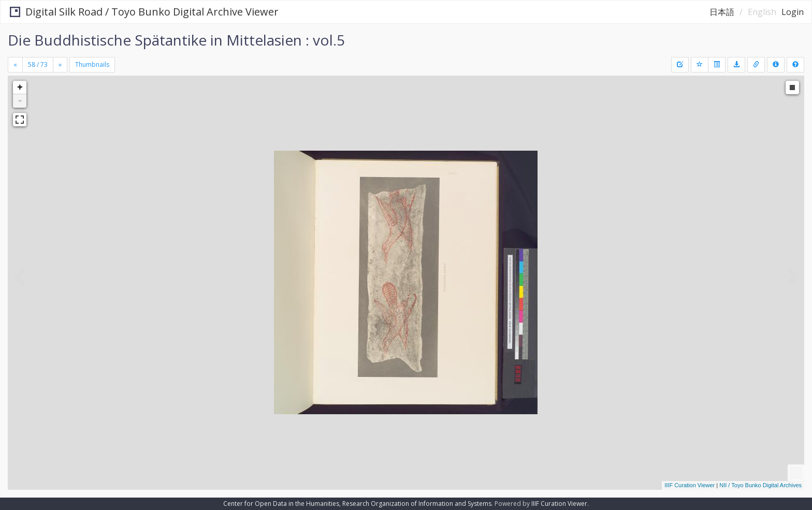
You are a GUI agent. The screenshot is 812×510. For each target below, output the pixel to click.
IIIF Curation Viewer (690, 485)
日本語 (722, 12)
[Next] (60, 65)
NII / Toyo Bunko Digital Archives (760, 485)
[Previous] (15, 65)
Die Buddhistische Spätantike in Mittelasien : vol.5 (176, 40)
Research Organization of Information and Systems (417, 504)
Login (793, 12)
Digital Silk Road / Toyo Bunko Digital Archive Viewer (143, 12)
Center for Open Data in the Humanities (281, 504)
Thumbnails (92, 64)
